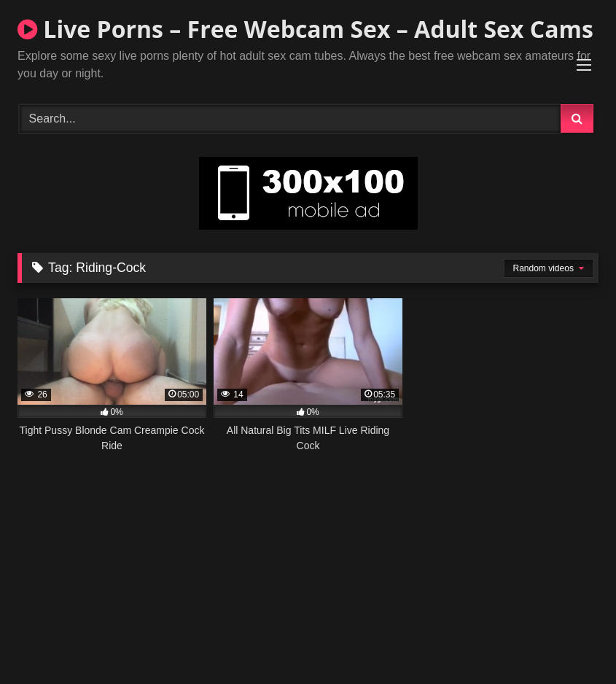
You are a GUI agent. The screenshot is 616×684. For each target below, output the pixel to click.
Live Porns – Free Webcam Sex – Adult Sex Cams (305, 29)
